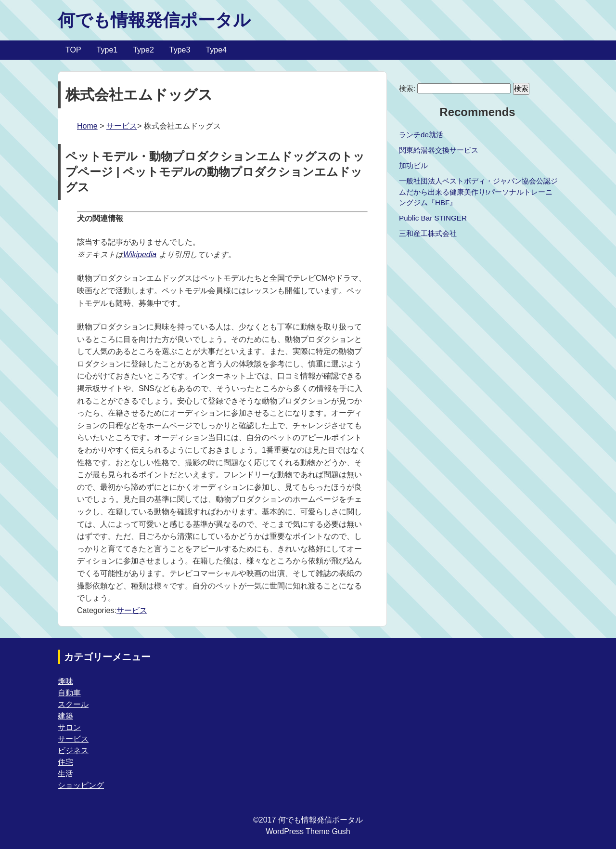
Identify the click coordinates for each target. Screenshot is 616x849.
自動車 (69, 693)
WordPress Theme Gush (308, 831)
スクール (73, 704)
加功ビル (413, 165)
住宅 (65, 762)
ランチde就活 (421, 135)
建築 (65, 716)
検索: (407, 88)
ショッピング (81, 785)
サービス (122, 126)
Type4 (216, 50)
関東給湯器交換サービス (439, 150)
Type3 (180, 50)
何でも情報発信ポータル (154, 20)
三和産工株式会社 (428, 233)
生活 (65, 774)
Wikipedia (140, 255)
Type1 (107, 50)
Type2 (143, 50)
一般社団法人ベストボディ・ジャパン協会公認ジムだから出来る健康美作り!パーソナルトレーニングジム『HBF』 (478, 192)
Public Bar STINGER (433, 218)
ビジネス (73, 751)
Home (87, 126)
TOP (73, 50)
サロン (69, 727)
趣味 (65, 681)
